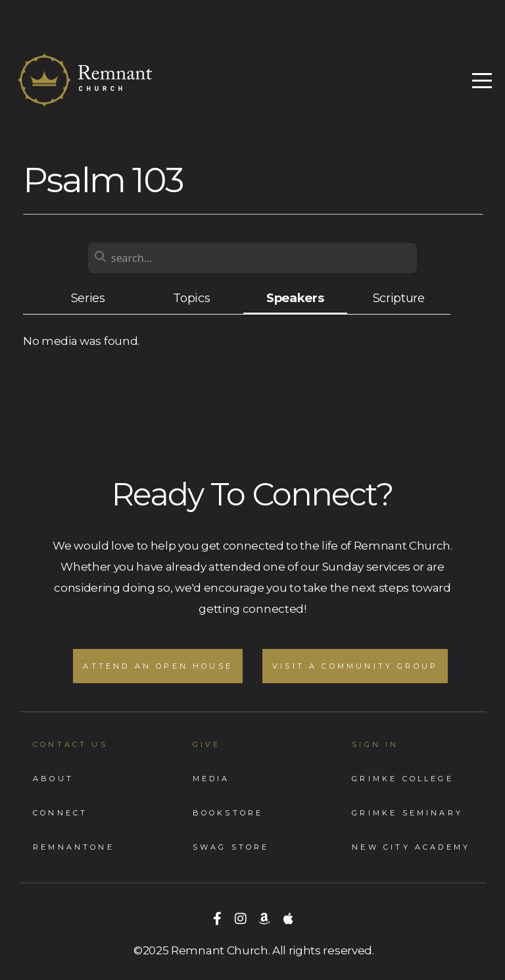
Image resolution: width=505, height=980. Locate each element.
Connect (60, 813)
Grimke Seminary (407, 813)
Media (211, 779)
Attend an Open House (158, 666)
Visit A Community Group (355, 666)
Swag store (231, 847)
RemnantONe (74, 847)
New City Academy (411, 847)
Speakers (295, 298)
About (53, 779)
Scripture (399, 298)
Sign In (375, 744)
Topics (191, 298)
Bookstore (228, 813)
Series (88, 298)
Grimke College (403, 779)
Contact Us (70, 744)
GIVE (207, 744)
